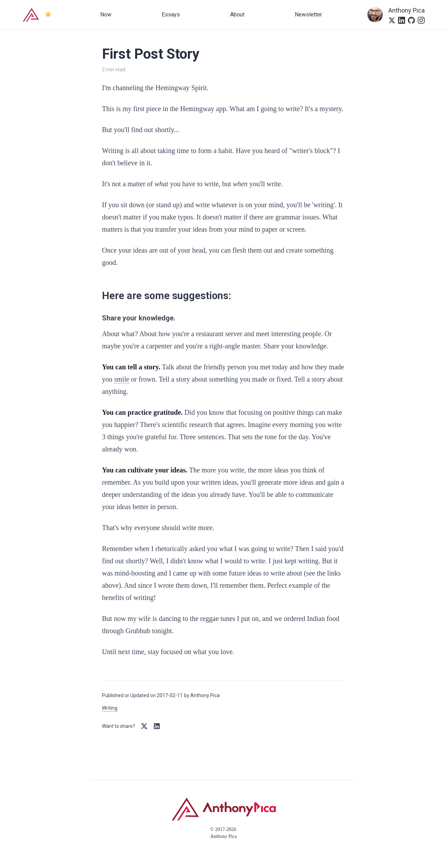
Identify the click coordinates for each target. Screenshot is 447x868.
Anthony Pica (406, 10)
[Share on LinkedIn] (157, 726)
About (237, 15)
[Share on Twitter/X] (144, 726)
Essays (171, 15)
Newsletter (308, 15)
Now (106, 15)
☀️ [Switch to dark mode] (48, 15)
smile (122, 379)
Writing (110, 708)
